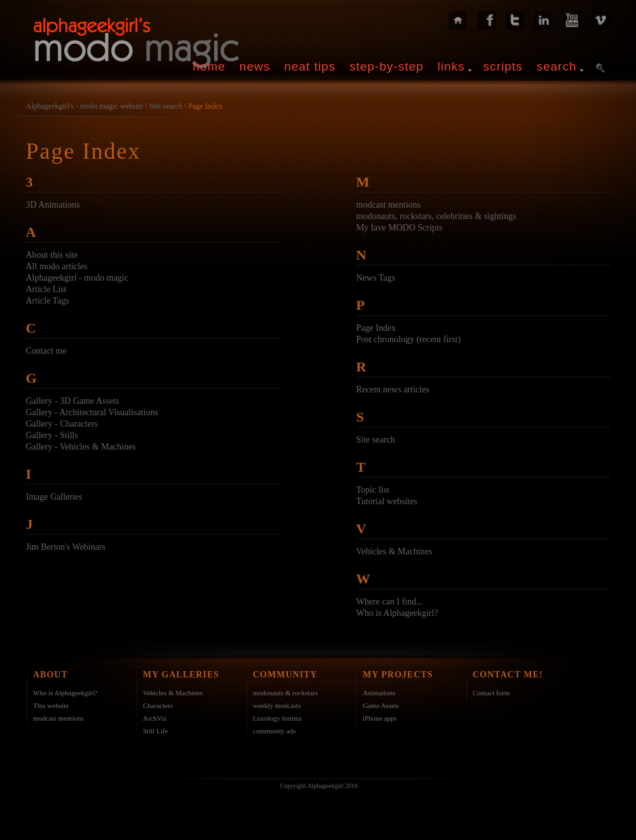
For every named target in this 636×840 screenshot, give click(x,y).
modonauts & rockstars (285, 693)
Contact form (491, 693)
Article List (46, 289)
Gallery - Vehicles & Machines (81, 447)
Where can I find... (390, 602)
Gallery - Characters (62, 424)
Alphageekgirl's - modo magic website (85, 106)
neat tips (310, 66)
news (255, 66)
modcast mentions (389, 205)
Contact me (46, 351)
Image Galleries (54, 497)
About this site (52, 255)
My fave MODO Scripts (400, 228)
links (451, 66)
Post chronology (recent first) (409, 339)
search (556, 66)
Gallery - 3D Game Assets (73, 401)
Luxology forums (277, 718)
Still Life (155, 731)
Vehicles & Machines (395, 551)
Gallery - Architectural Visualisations (92, 412)
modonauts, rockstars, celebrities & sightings (436, 216)
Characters (158, 705)
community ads (274, 731)
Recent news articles (393, 390)
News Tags (376, 278)
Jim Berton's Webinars (66, 547)
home (209, 66)
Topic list (373, 490)
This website (51, 705)
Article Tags (48, 301)
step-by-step (387, 66)
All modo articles (57, 266)
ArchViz (155, 718)
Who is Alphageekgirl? (397, 613)
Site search (166, 106)
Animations (379, 693)
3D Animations (53, 205)
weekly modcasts (277, 705)
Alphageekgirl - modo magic (77, 278)
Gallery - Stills (52, 435)
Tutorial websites (387, 501)
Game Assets (381, 705)
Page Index (205, 106)
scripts (503, 66)
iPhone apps (380, 718)
